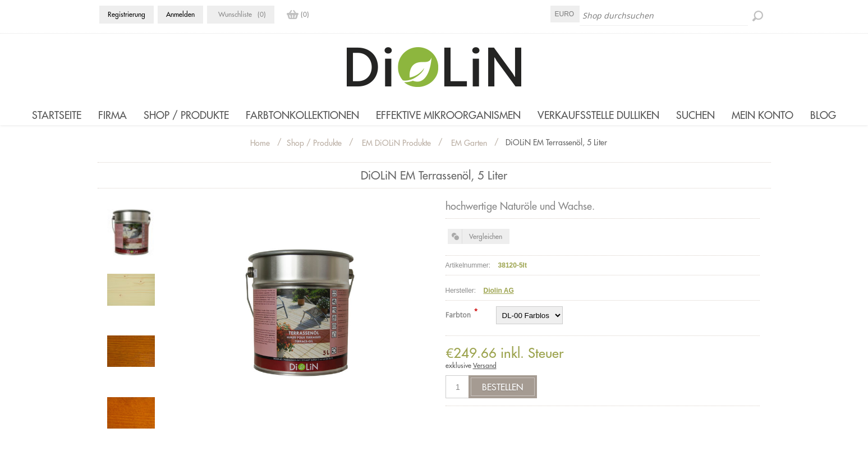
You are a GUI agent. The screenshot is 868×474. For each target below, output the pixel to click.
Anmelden (180, 14)
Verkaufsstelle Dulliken (598, 115)
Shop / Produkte (186, 115)
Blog (823, 115)
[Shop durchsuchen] (664, 16)
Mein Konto (763, 115)
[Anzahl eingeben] (458, 392)
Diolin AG (499, 296)
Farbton (458, 320)
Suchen (695, 115)
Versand (485, 371)
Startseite (57, 115)
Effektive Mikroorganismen (448, 115)
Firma (112, 115)
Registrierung (127, 14)
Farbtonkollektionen (302, 115)
